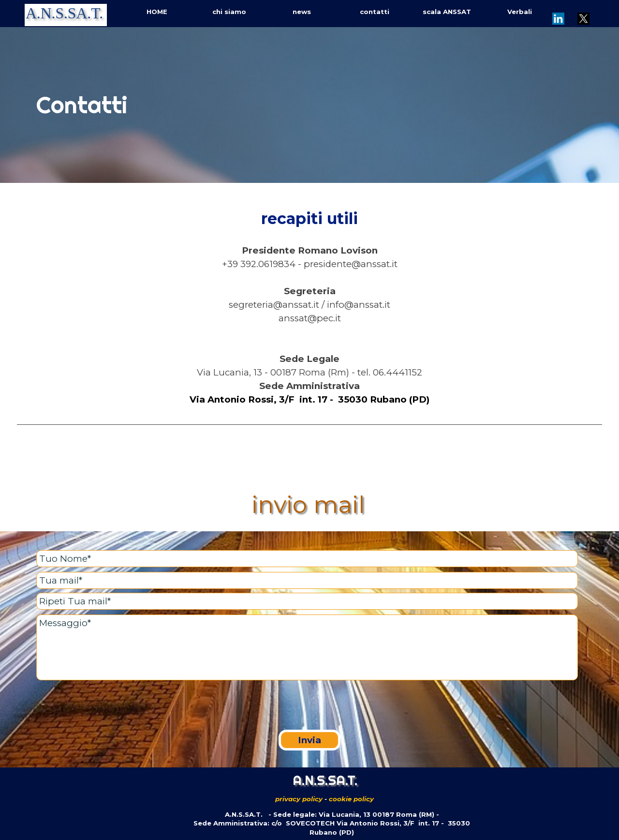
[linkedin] (558, 18)
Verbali (520, 12)
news (302, 12)
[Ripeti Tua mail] (307, 601)
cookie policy (351, 799)
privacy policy (299, 799)
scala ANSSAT (447, 12)
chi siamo (229, 12)
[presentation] (110, 706)
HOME (157, 12)
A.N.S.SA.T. (64, 13)
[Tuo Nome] (307, 559)
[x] (583, 18)
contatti (375, 12)
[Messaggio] (307, 647)
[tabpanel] (309, 105)
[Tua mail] (307, 580)
